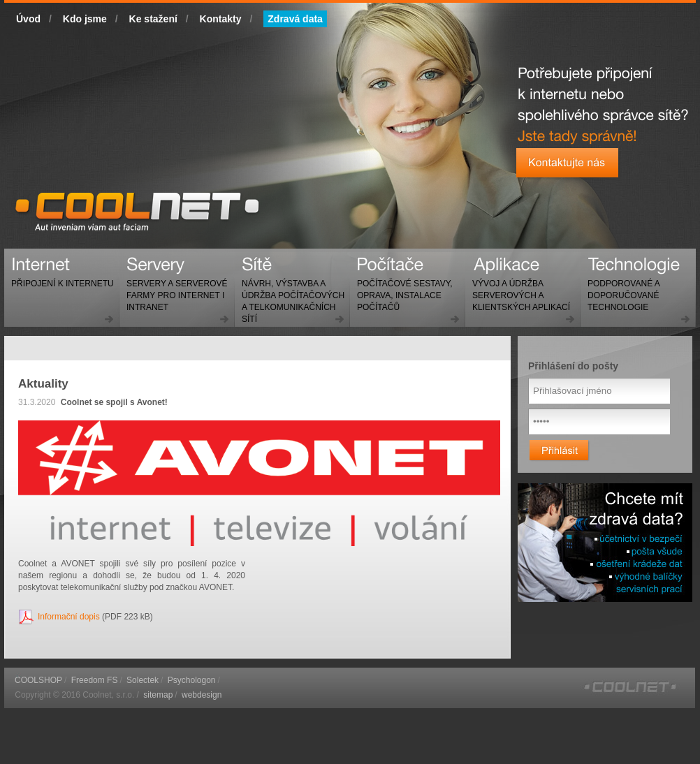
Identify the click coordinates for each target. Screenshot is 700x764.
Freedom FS (95, 680)
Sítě (290, 295)
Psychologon (192, 680)
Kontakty (221, 19)
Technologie (620, 289)
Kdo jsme (85, 19)
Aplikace (518, 289)
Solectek (143, 680)
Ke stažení (153, 19)
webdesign (202, 695)
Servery (174, 289)
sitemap (158, 695)
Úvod (28, 19)
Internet (59, 278)
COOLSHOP (38, 680)
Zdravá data (295, 19)
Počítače (401, 289)
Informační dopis (69, 617)
